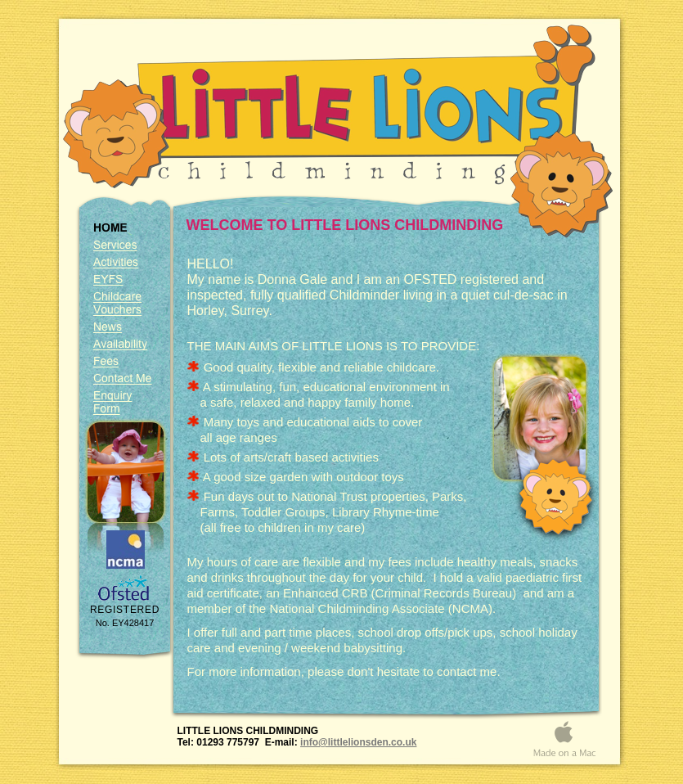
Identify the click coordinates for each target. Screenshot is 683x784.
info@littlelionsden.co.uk (358, 742)
